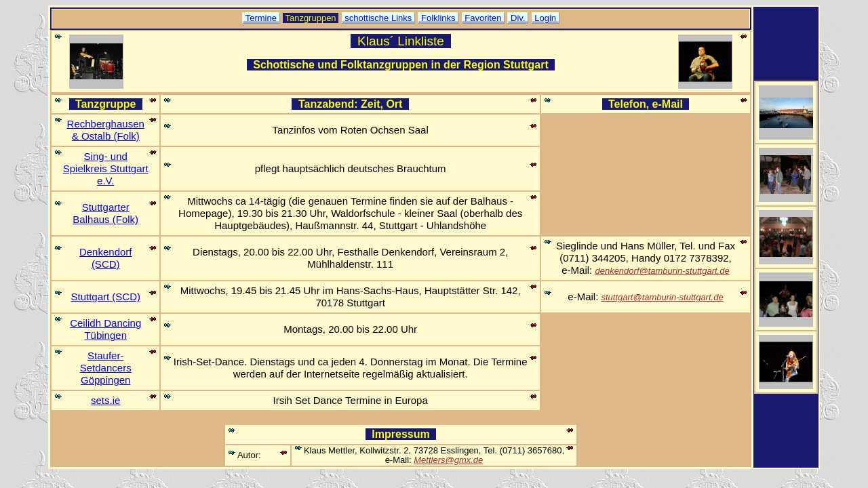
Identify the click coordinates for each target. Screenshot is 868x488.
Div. (518, 18)
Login (546, 18)
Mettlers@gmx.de (448, 460)
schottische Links (378, 18)
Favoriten (483, 18)
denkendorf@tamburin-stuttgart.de (662, 271)
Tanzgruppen (311, 18)
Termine (261, 18)
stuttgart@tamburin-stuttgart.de (663, 297)
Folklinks (438, 18)
